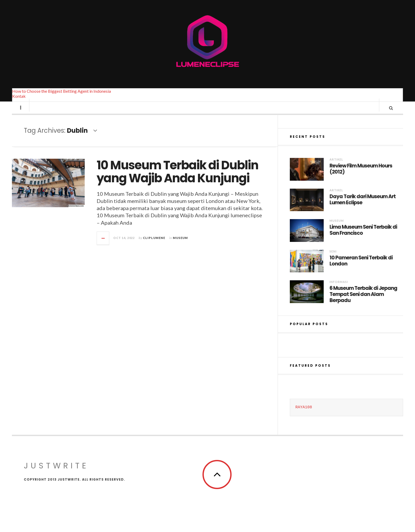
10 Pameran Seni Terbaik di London (361, 266)
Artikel (336, 164)
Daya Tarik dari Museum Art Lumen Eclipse (363, 205)
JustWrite (56, 471)
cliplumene (154, 243)
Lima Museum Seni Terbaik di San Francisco (363, 235)
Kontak (19, 96)
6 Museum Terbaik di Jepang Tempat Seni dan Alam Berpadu (363, 299)
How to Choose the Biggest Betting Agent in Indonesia (62, 91)
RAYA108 (304, 413)
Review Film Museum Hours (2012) (361, 174)
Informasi (339, 287)
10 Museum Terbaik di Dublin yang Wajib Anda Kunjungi (177, 177)
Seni (333, 256)
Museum (180, 243)
